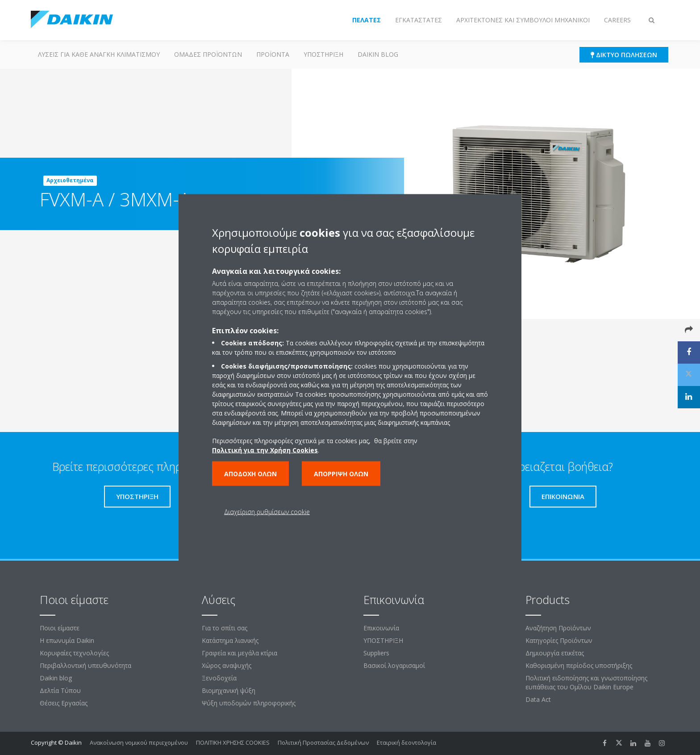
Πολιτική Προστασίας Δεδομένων (323, 742)
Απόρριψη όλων (341, 474)
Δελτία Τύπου (60, 690)
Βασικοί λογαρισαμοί (394, 665)
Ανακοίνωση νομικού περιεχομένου (139, 742)
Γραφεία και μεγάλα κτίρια (240, 653)
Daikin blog (378, 54)
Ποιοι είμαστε (60, 628)
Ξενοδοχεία (219, 678)
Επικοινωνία (381, 628)
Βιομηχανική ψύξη (229, 690)
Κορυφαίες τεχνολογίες (74, 653)
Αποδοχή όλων (250, 474)
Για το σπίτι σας (225, 628)
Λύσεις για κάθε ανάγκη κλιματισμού (99, 54)
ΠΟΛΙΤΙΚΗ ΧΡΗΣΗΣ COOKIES (233, 742)
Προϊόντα (273, 54)
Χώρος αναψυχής (227, 665)
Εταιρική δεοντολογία (406, 742)
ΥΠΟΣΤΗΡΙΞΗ (323, 54)
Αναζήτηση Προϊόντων (558, 628)
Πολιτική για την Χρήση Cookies (265, 450)
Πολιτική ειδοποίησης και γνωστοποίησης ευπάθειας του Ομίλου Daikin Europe (586, 682)
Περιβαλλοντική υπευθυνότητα (85, 665)
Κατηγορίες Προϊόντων (559, 640)
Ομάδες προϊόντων (208, 54)
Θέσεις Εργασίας (64, 703)
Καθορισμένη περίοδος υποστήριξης (579, 665)
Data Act (538, 699)
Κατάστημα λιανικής (230, 640)
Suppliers (376, 653)
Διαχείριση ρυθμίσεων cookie (267, 512)
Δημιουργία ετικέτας (555, 653)
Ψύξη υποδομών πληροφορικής (249, 703)
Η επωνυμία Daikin (67, 640)
